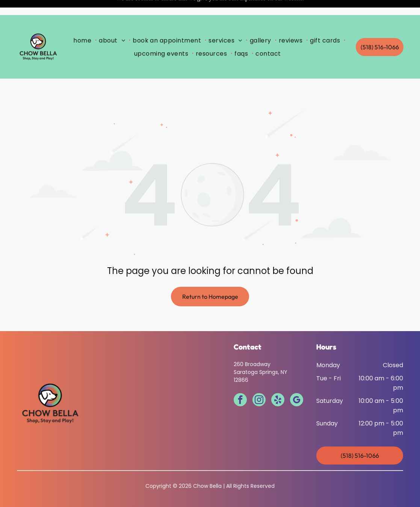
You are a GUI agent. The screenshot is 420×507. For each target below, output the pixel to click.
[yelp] (278, 382)
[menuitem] (84, 25)
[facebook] (240, 382)
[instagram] (259, 382)
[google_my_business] (297, 382)
